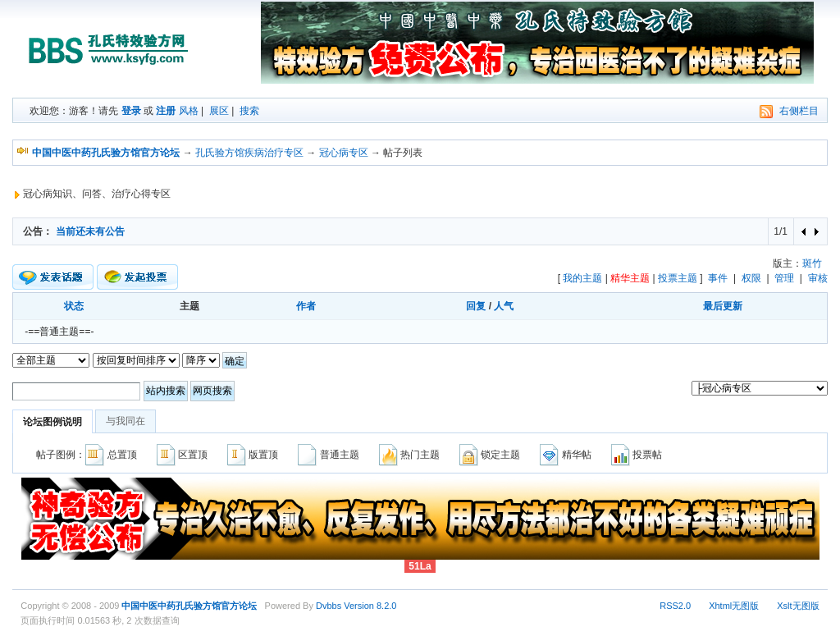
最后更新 (723, 306)
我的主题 (582, 278)
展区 (219, 111)
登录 (131, 111)
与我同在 (126, 421)
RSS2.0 (675, 606)
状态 (74, 306)
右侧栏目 (799, 111)
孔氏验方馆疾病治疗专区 (249, 153)
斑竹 (812, 263)
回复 (476, 306)
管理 (784, 278)
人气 (504, 306)
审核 (818, 278)
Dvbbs (329, 606)
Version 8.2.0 (370, 606)
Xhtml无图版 (734, 606)
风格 (189, 111)
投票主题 (678, 278)
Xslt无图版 (798, 606)
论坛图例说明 (52, 422)
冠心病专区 (344, 153)
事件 (718, 278)
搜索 (249, 111)
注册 (166, 111)
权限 (751, 278)
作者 (306, 306)
